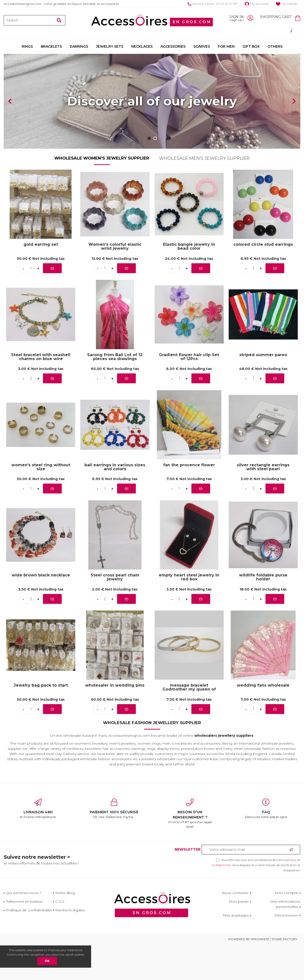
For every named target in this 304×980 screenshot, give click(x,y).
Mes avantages (236, 951)
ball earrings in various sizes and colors (115, 503)
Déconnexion (286, 951)
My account (257, 4)
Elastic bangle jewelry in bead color (189, 282)
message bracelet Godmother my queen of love (189, 723)
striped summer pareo (263, 391)
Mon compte (286, 928)
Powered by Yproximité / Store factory (263, 975)
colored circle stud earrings (263, 280)
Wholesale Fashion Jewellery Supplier (152, 758)
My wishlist (286, 4)
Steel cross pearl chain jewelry (115, 613)
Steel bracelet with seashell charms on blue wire (41, 392)
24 (189, 294)
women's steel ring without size (41, 503)
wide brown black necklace (41, 611)
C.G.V (60, 937)
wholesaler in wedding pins (115, 721)
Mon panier (239, 937)
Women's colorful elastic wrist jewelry (115, 282)
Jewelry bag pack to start (41, 721)
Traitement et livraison (24, 937)
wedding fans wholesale (263, 721)
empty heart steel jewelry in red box (189, 613)
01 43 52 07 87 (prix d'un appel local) (190, 849)
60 (115, 404)
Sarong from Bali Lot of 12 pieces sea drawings (115, 392)
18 (263, 625)
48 (263, 404)
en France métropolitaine (38, 844)
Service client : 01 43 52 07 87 (213, 4)
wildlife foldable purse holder (263, 613)
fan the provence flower (189, 501)
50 (41, 294)
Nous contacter (235, 928)
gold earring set (41, 280)
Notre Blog (65, 928)
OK (47, 961)
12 (115, 294)
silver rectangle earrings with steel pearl (263, 503)
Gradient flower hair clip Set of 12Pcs (189, 392)
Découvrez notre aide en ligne (266, 844)
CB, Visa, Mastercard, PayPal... (114, 844)
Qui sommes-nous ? (24, 928)
